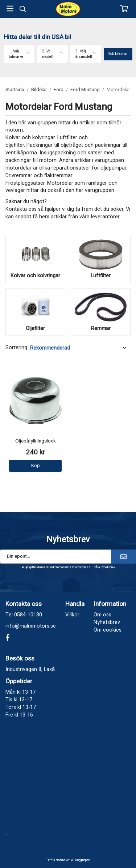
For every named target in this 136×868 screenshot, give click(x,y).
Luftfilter (101, 276)
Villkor (72, 615)
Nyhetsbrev (107, 622)
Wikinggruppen (80, 860)
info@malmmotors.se (31, 626)
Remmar (101, 328)
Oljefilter (35, 328)
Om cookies (108, 630)
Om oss (102, 615)
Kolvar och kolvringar (35, 276)
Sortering (16, 348)
